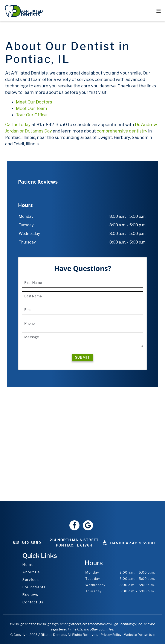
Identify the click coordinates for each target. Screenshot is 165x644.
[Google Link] (88, 525)
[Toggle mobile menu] (159, 11)
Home (28, 565)
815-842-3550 (27, 543)
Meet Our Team (31, 108)
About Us (31, 572)
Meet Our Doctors (34, 102)
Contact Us (33, 602)
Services (31, 580)
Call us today (18, 125)
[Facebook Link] (74, 525)
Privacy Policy (111, 635)
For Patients (34, 587)
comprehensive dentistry (122, 131)
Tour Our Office (31, 115)
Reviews (30, 595)
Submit (82, 357)
